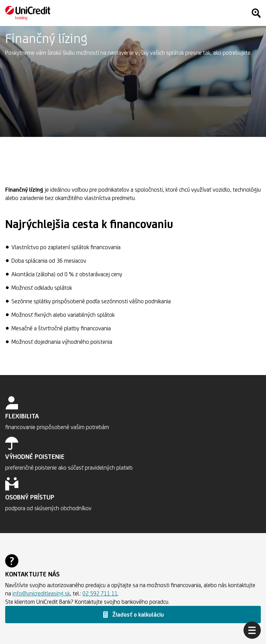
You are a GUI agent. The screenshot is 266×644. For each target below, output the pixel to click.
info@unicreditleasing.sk (41, 593)
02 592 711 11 (100, 593)
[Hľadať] (256, 13)
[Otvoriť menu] (252, 630)
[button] (133, 615)
